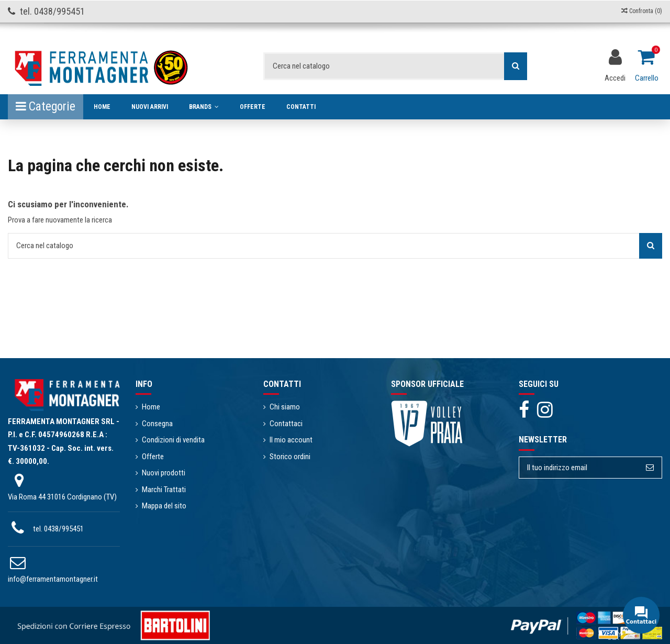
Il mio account (291, 440)
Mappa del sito (164, 506)
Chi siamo (285, 407)
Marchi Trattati (164, 490)
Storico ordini (290, 457)
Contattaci (286, 424)
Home (151, 407)
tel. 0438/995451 (58, 529)
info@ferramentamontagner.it (53, 579)
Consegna (157, 424)
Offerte (153, 457)
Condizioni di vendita (173, 440)
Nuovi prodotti (164, 473)
